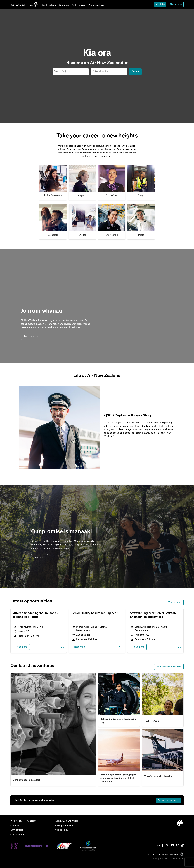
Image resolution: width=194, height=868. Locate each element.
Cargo (141, 196)
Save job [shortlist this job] (62, 647)
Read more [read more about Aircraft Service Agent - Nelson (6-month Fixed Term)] (21, 647)
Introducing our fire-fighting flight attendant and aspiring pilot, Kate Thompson (118, 778)
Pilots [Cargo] (141, 235)
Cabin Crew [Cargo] (112, 196)
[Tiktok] (182, 846)
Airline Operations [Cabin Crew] (53, 196)
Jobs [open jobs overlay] (162, 4)
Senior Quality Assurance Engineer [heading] (95, 613)
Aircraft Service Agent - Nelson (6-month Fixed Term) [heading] (36, 615)
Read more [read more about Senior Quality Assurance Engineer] (80, 647)
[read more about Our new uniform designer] (53, 724)
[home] (24, 4)
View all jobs (175, 602)
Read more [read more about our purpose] (39, 557)
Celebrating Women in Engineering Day (118, 721)
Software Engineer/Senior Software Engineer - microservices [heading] (153, 615)
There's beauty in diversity (158, 777)
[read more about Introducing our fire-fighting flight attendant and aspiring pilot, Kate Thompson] (119, 750)
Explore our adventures (169, 667)
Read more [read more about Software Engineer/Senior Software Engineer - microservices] (138, 647)
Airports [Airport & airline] (82, 196)
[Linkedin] (158, 846)
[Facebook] (163, 846)
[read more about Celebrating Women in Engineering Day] (119, 694)
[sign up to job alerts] (98, 800)
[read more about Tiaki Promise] (163, 694)
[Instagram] (178, 846)
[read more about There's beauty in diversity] (163, 750)
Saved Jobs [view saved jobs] (176, 4)
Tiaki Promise (151, 721)
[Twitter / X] (167, 846)
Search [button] (135, 71)
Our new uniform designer (26, 780)
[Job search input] (71, 72)
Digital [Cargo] (82, 235)
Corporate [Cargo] (53, 235)
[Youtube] (173, 846)
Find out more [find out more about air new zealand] (31, 336)
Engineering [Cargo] (112, 235)
